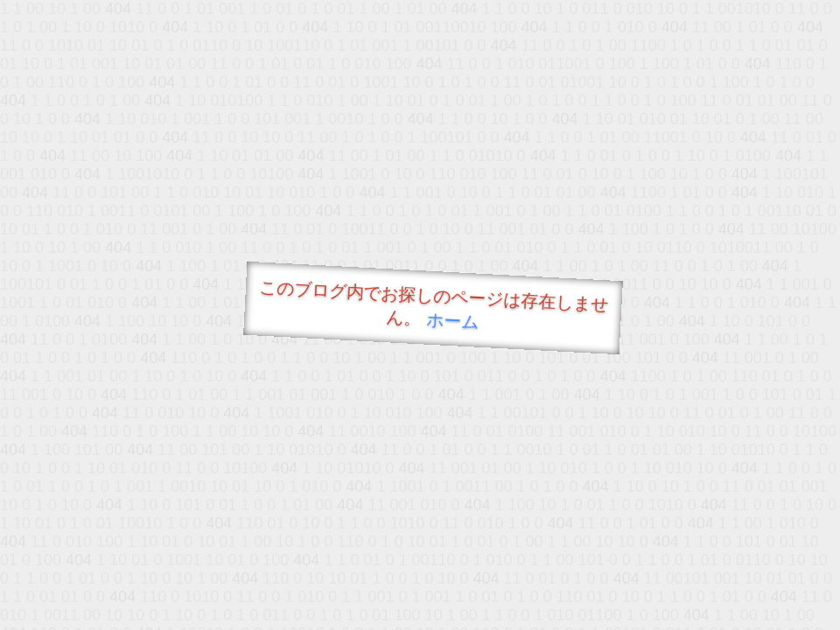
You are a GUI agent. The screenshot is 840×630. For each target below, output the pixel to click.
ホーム (453, 321)
